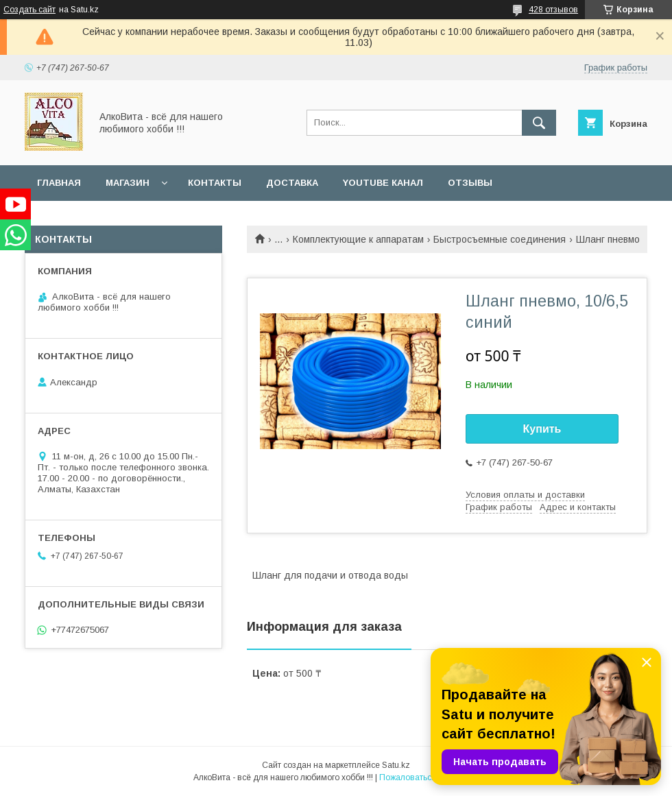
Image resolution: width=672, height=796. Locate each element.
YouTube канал (383, 183)
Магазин (128, 183)
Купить (542, 429)
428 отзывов (553, 10)
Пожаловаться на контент (429, 777)
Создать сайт (29, 10)
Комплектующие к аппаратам (358, 239)
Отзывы (470, 183)
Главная (59, 183)
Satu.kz (396, 765)
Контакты (215, 183)
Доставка (292, 183)
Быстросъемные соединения (500, 239)
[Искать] (539, 123)
